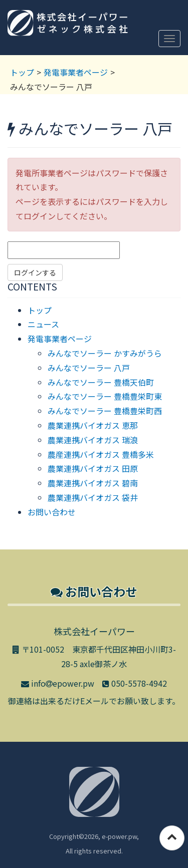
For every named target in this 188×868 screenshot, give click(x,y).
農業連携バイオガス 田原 (93, 468)
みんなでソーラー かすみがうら (105, 353)
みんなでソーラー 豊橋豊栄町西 (105, 411)
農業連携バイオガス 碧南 (93, 483)
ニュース (43, 324)
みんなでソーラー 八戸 (89, 368)
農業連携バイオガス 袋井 (93, 497)
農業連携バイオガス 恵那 (93, 425)
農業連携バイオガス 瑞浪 (93, 440)
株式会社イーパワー (68, 29)
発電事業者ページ (76, 72)
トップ (22, 72)
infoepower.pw (58, 683)
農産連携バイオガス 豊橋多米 (101, 454)
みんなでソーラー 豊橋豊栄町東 (105, 396)
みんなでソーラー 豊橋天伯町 (101, 382)
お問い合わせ (52, 512)
